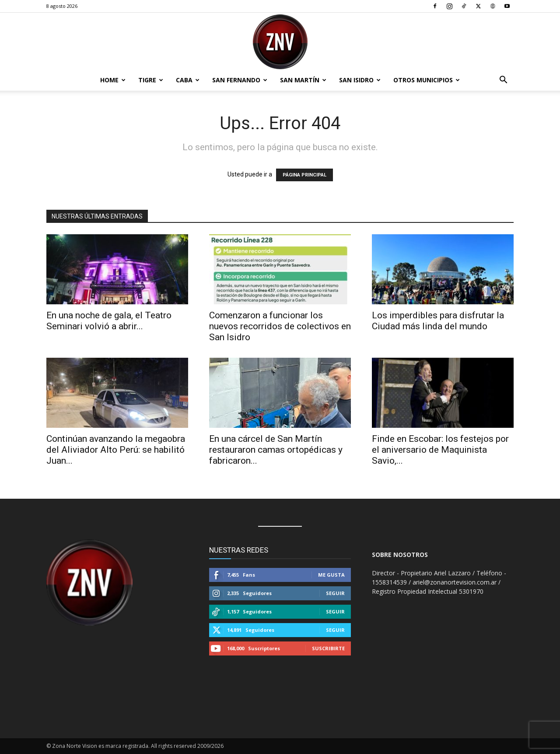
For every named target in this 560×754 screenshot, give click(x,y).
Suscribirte (328, 648)
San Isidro (360, 80)
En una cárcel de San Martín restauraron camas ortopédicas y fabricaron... (276, 450)
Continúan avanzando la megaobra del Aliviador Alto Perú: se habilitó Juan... (116, 450)
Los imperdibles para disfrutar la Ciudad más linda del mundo (438, 321)
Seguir (335, 593)
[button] (503, 81)
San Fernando (240, 80)
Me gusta (331, 575)
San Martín (303, 80)
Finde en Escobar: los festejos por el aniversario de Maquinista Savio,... (440, 450)
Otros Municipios (427, 80)
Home (113, 80)
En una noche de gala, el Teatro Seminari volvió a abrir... (109, 321)
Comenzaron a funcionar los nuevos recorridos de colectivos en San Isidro (280, 326)
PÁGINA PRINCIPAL (304, 175)
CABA (188, 80)
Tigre (151, 80)
